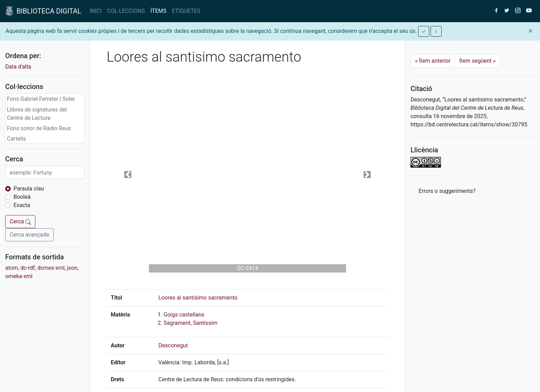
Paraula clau (29, 189)
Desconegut (173, 345)
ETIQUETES (186, 11)
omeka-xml (19, 276)
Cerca (20, 221)
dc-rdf (28, 268)
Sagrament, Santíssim (190, 323)
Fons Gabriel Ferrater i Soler (41, 99)
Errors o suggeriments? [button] (447, 191)
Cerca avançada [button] (29, 235)
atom (12, 268)
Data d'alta (18, 67)
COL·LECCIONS (126, 11)
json (72, 268)
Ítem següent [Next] (477, 61)
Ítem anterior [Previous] (433, 61)
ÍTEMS (158, 11)
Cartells (16, 139)
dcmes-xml (51, 268)
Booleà (22, 197)
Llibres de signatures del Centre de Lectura (37, 114)
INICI (95, 11)
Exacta (22, 205)
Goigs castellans (184, 315)
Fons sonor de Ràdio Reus (39, 128)
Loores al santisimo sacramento (198, 298)
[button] (128, 175)
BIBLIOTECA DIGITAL (43, 11)
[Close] (530, 31)
